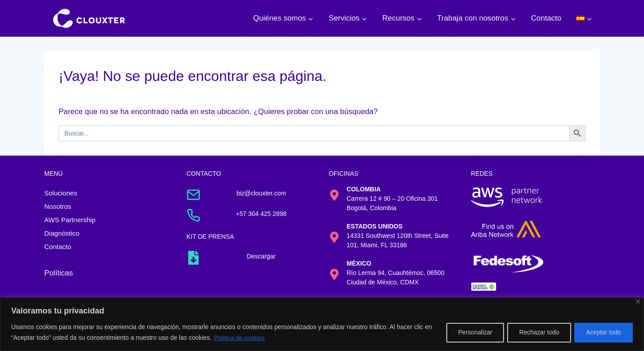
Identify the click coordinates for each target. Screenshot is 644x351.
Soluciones (61, 193)
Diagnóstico (62, 233)
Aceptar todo (602, 333)
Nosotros (58, 206)
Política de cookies (249, 338)
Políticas (59, 273)
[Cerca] (638, 302)
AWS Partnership (70, 220)
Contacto (546, 18)
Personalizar (467, 333)
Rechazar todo (535, 333)
